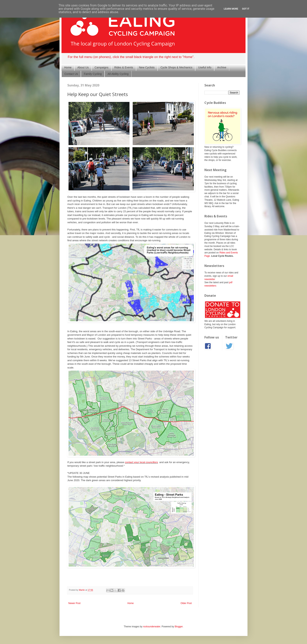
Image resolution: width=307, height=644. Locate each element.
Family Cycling (93, 74)
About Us (83, 67)
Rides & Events (124, 67)
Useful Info (205, 67)
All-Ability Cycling (118, 74)
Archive (222, 67)
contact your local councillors (141, 462)
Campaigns (102, 67)
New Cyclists (147, 67)
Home (68, 67)
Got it (246, 9)
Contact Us (71, 74)
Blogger (179, 627)
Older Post (186, 603)
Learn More (231, 9)
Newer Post (74, 603)
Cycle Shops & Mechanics (177, 67)
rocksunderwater (152, 627)
